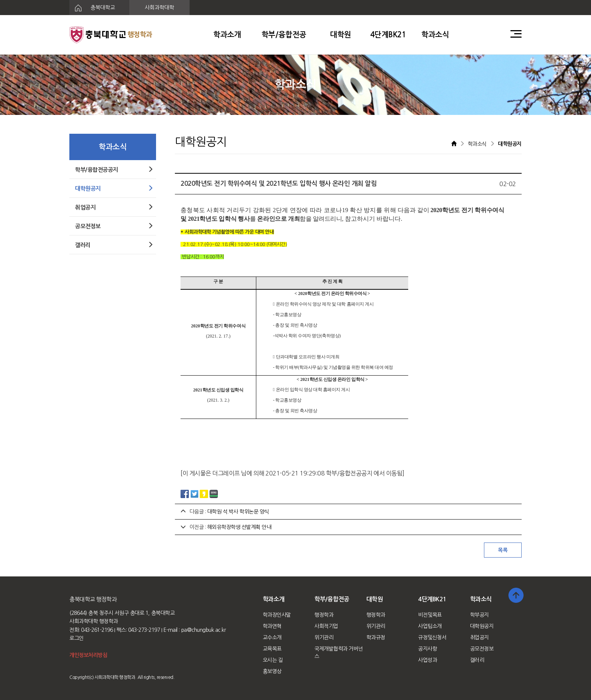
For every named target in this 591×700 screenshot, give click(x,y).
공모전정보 (482, 649)
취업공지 (479, 637)
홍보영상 (272, 671)
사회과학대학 (159, 8)
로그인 (77, 638)
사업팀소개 (430, 626)
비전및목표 (430, 615)
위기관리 (324, 637)
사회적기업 (326, 626)
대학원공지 (482, 626)
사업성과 (427, 660)
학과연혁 (272, 626)
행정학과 (324, 615)
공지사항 (427, 649)
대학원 (341, 35)
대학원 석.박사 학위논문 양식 (238, 512)
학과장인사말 (277, 615)
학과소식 (435, 35)
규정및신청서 (432, 637)
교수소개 (272, 637)
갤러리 (477, 660)
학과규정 (376, 637)
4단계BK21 (388, 35)
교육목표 (272, 649)
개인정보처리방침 (88, 655)
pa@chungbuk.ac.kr (204, 630)
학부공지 (479, 615)
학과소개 (227, 35)
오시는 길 (273, 660)
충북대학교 (92, 8)
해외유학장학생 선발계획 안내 (239, 527)
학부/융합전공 (284, 35)
